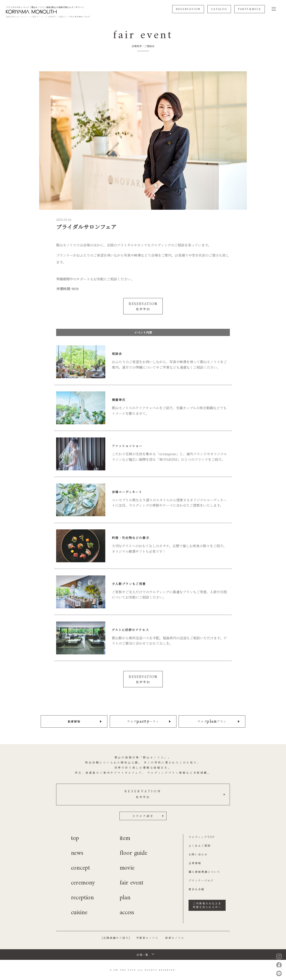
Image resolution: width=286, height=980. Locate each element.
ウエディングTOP (202, 836)
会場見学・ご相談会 (56, 17)
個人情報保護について (204, 871)
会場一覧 (143, 954)
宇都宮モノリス (147, 937)
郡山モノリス (38, 17)
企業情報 (195, 862)
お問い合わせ (198, 854)
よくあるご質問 (200, 845)
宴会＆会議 (196, 888)
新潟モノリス (175, 937)
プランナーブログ (201, 880)
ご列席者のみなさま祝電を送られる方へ (207, 904)
